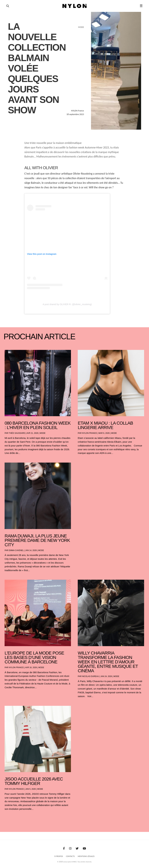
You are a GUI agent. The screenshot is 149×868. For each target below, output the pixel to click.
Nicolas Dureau (90, 676)
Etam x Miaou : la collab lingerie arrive (105, 425)
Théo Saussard (17, 433)
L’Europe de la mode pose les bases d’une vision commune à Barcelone (34, 657)
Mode (43, 433)
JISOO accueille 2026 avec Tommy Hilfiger (34, 781)
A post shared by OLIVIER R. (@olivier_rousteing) (67, 304)
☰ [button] (141, 6)
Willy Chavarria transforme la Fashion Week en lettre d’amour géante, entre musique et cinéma (108, 662)
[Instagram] (70, 849)
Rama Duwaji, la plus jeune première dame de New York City (37, 540)
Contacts (70, 856)
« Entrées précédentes (11, 817)
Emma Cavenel (16, 550)
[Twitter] (77, 849)
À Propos (59, 856)
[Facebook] (64, 849)
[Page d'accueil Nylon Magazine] (74, 6)
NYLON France (89, 433)
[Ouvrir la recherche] (8, 6)
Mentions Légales (86, 856)
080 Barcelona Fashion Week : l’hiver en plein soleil (38, 425)
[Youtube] (84, 849)
